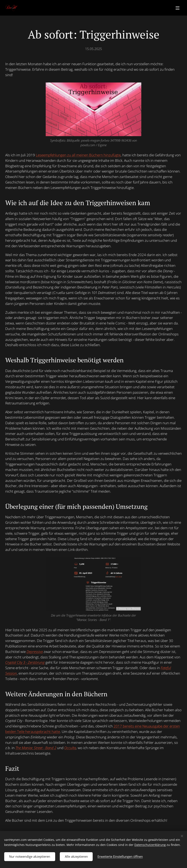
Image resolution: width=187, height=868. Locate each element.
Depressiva (35, 651)
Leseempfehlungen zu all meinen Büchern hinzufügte (78, 155)
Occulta (70, 748)
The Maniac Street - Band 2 (36, 748)
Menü (178, 8)
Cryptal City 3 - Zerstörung (25, 662)
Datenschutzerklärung (150, 845)
